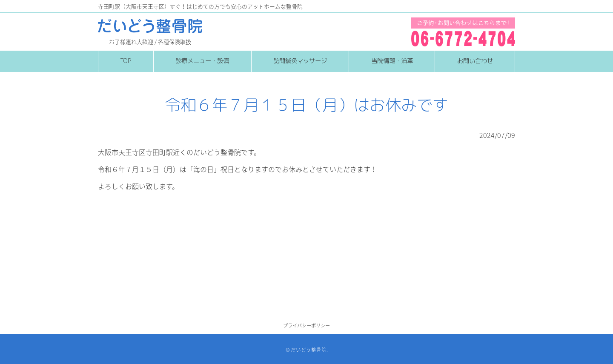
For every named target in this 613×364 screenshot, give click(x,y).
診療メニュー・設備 (202, 61)
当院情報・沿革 (392, 61)
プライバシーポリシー (306, 325)
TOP (126, 61)
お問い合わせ (475, 61)
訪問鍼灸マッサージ (300, 61)
